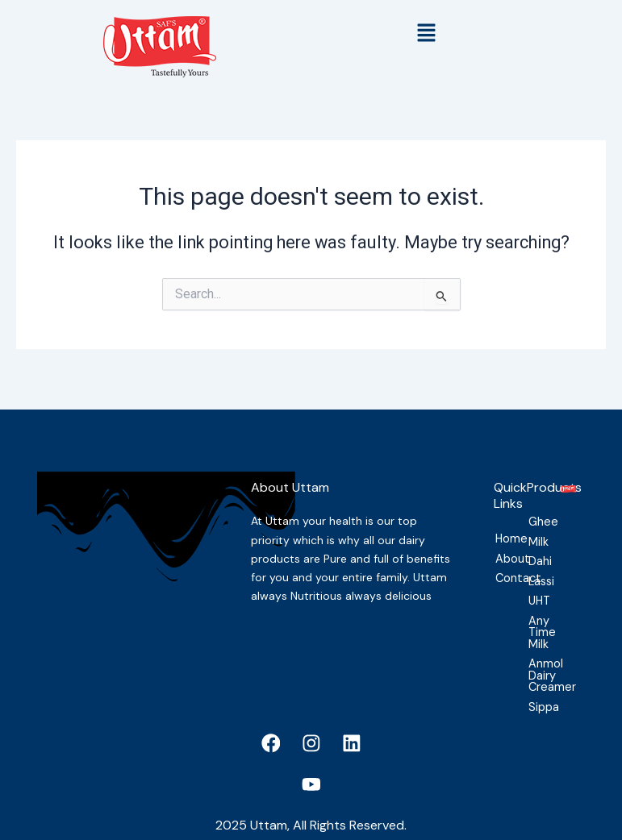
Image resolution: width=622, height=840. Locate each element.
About (501, 546)
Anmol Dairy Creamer (534, 667)
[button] (427, 34)
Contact (501, 566)
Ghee (534, 509)
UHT (534, 590)
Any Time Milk (534, 622)
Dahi (534, 550)
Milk (534, 530)
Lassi (534, 570)
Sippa (534, 699)
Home (501, 526)
